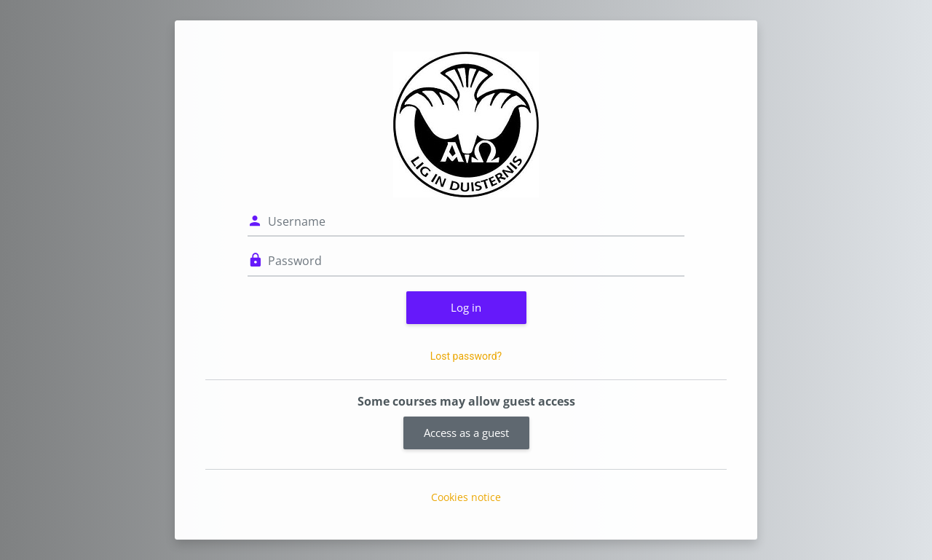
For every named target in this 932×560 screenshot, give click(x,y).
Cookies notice (466, 497)
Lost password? (466, 356)
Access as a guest (466, 433)
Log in (466, 307)
